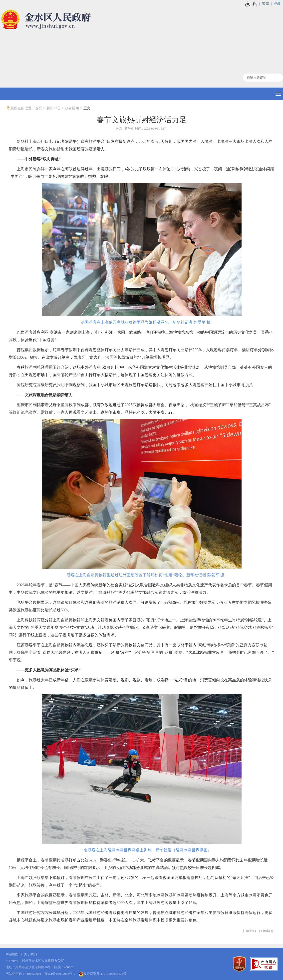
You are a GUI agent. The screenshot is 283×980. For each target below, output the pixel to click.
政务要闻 (72, 108)
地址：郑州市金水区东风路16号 (28, 967)
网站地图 (12, 954)
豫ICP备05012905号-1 (60, 974)
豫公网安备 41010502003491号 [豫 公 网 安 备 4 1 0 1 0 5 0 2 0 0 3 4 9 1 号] (102, 974)
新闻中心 (53, 108)
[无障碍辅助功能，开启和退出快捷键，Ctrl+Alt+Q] (251, 4)
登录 (277, 4)
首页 (38, 108)
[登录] (278, 4)
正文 (87, 108)
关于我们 (30, 954)
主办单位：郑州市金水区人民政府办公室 (35, 961)
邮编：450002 (64, 967)
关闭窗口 (266, 931)
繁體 (266, 4)
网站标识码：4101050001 (23, 974)
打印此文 (249, 931)
